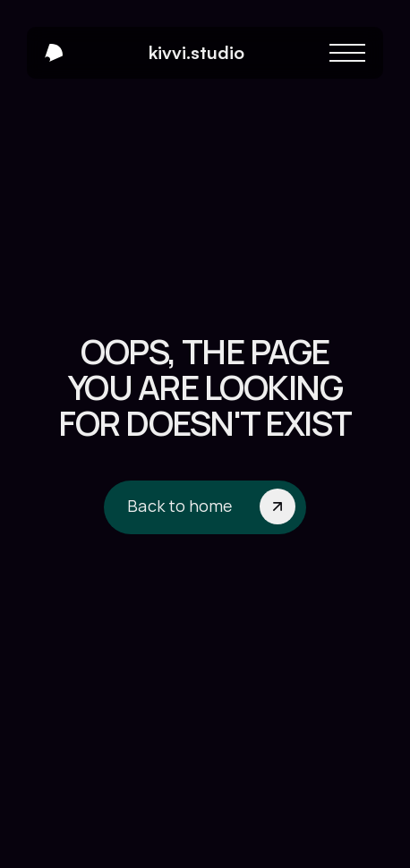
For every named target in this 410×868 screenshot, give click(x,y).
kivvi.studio (196, 52)
